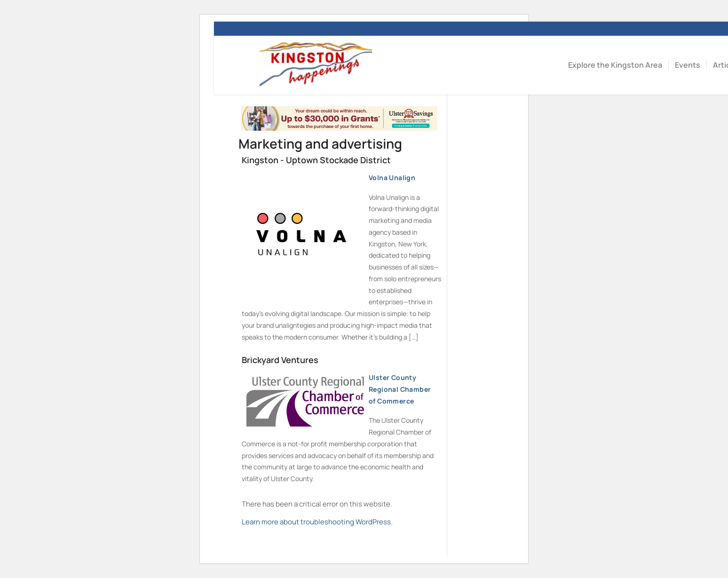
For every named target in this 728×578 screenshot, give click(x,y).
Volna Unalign (331, 180)
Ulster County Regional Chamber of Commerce (339, 391)
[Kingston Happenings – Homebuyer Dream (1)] (339, 128)
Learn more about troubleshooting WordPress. (317, 522)
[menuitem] (615, 65)
